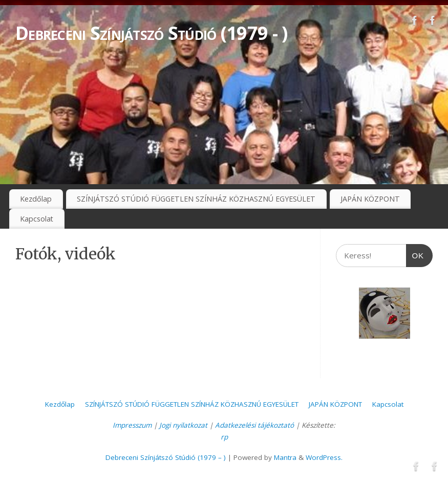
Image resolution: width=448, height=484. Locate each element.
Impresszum (132, 425)
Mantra (285, 457)
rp (224, 437)
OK (415, 252)
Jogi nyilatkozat (183, 425)
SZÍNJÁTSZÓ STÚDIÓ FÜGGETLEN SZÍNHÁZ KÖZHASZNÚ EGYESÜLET (196, 199)
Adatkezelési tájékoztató (254, 425)
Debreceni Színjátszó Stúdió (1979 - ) (151, 33)
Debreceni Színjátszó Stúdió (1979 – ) (166, 457)
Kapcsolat (37, 219)
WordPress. (324, 457)
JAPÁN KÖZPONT (370, 199)
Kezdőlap (36, 199)
